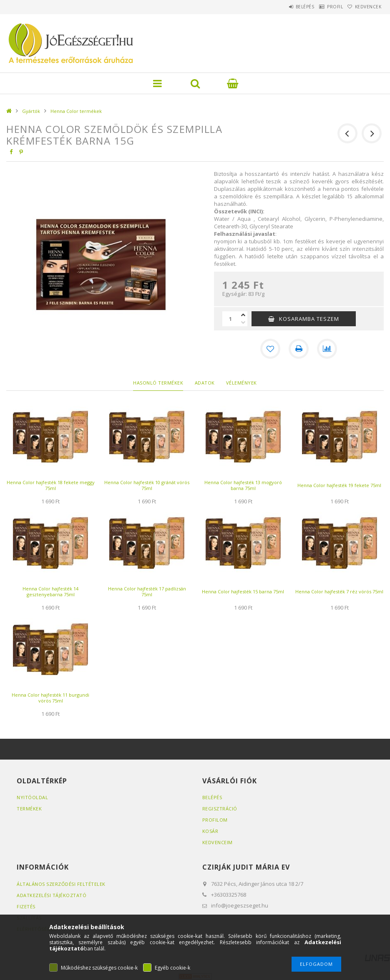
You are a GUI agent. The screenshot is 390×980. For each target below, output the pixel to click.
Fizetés (26, 906)
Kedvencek (364, 7)
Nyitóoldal (32, 797)
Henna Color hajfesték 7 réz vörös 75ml (339, 591)
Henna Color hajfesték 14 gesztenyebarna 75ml (50, 591)
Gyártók (31, 111)
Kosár (210, 831)
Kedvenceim (218, 842)
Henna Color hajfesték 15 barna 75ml (243, 591)
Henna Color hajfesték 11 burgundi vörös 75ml (50, 698)
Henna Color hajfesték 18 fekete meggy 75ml (51, 485)
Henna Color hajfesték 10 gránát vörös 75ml (147, 485)
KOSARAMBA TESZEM (309, 319)
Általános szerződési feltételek (61, 884)
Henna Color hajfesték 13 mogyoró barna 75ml (243, 485)
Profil (323, 7)
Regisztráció (220, 809)
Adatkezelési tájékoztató (52, 895)
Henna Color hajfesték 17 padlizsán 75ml (147, 591)
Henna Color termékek (76, 111)
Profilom (215, 820)
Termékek (29, 809)
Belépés (286, 7)
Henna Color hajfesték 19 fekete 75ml (339, 485)
